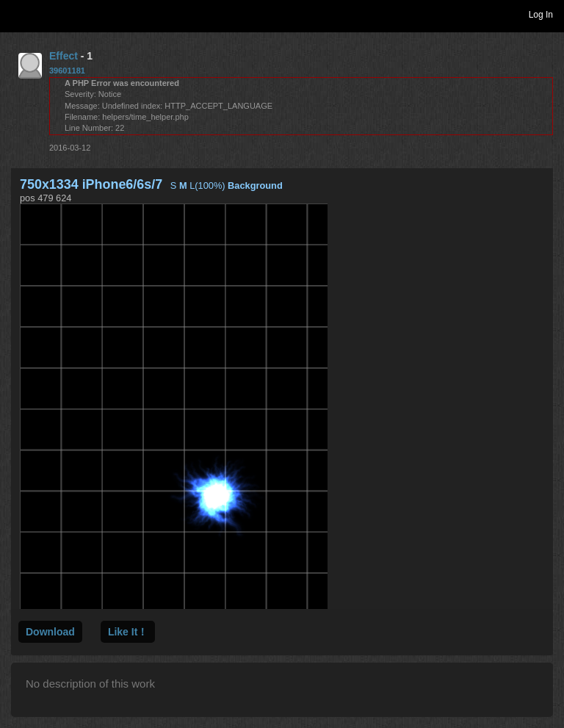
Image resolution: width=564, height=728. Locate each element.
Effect (64, 56)
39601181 (67, 71)
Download (50, 632)
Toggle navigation (18, 14)
